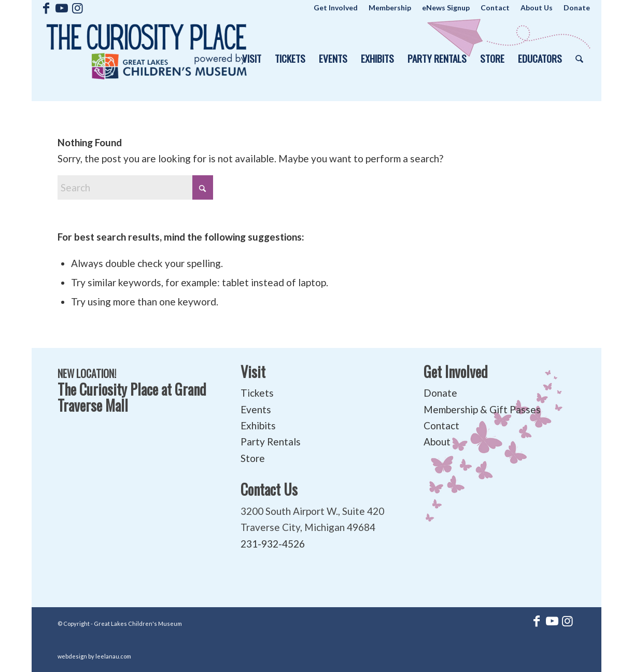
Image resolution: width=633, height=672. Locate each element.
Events (256, 409)
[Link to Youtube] (61, 8)
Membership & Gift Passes (482, 409)
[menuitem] (336, 8)
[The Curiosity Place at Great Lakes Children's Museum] (147, 58)
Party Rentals (271, 442)
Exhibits (258, 425)
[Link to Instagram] (77, 8)
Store (253, 458)
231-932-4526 (273, 544)
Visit (253, 372)
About (437, 442)
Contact (441, 425)
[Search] (579, 58)
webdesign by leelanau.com (94, 656)
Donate (440, 393)
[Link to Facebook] (46, 8)
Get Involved (456, 372)
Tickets (257, 393)
